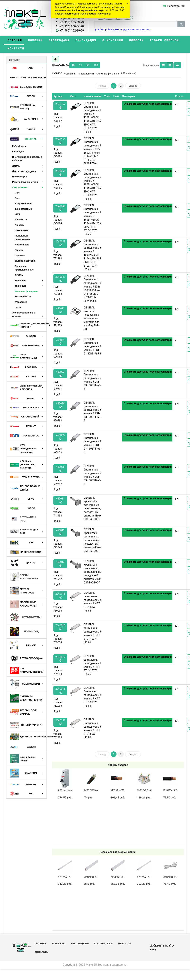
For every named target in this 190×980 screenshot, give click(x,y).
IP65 (17, 194)
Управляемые (23, 298)
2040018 (60, 692)
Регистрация (176, 6)
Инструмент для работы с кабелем (27, 160)
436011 (60, 311)
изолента (145, 29)
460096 (60, 470)
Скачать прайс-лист (162, 949)
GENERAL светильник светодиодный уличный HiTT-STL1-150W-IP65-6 (92, 666)
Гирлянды (18, 153)
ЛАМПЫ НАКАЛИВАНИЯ (24, 578)
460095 (60, 438)
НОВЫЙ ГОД (24, 633)
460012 (60, 533)
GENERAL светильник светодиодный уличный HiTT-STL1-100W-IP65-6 (92, 635)
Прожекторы (19, 178)
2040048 (60, 244)
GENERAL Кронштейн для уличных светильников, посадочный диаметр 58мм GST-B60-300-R (92, 573)
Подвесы (20, 257)
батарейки (106, 29)
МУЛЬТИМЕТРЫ (25, 619)
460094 (60, 406)
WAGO (23, 510)
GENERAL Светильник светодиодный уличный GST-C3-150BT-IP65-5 (92, 445)
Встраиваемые (23, 205)
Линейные (21, 221)
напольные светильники (22, 239)
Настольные (22, 246)
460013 (60, 565)
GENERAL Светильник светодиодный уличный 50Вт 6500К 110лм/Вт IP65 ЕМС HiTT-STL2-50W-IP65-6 (92, 290)
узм (97, 29)
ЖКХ (17, 215)
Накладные (21, 232)
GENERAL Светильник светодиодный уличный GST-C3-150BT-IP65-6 (92, 476)
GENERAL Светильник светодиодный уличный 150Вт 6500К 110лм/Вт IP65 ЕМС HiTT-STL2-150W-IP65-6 (92, 221)
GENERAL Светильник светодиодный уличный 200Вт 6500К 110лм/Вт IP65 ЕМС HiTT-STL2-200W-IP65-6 (92, 186)
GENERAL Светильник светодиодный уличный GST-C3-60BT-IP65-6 (92, 348)
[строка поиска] (136, 24)
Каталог (15, 61)
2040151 (60, 723)
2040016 (60, 628)
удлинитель (132, 29)
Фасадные (21, 303)
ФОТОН (23, 749)
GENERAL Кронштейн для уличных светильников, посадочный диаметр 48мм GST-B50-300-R (92, 541)
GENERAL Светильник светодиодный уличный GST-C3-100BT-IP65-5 (92, 381)
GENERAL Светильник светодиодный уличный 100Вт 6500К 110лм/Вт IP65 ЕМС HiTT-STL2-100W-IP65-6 (92, 256)
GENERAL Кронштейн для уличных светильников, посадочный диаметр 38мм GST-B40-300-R (92, 510)
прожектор (119, 29)
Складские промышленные (24, 269)
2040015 (60, 597)
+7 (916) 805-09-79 (72, 22)
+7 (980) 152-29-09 (72, 31)
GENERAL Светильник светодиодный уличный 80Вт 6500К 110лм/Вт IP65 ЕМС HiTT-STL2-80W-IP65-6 (92, 152)
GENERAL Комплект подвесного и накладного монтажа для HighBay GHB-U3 (92, 320)
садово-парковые (25, 262)
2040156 (60, 142)
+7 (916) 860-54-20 (72, 26)
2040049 (60, 209)
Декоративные (23, 210)
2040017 (60, 660)
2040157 (60, 107)
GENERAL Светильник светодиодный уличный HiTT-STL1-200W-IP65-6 (92, 698)
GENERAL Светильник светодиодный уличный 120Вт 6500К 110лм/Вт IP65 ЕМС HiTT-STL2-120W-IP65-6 (92, 119)
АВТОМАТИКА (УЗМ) (23, 520)
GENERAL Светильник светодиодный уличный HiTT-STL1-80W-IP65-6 (92, 730)
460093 (60, 375)
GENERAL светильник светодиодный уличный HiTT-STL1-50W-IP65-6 (92, 603)
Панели (19, 251)
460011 (60, 502)
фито (18, 309)
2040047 (60, 280)
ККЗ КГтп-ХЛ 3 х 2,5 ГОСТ (124, 791)
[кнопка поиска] (181, 24)
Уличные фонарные (26, 292)
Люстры (20, 226)
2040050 (60, 174)
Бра (17, 199)
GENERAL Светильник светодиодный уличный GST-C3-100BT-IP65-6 (92, 413)
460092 (60, 343)
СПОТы (19, 276)
